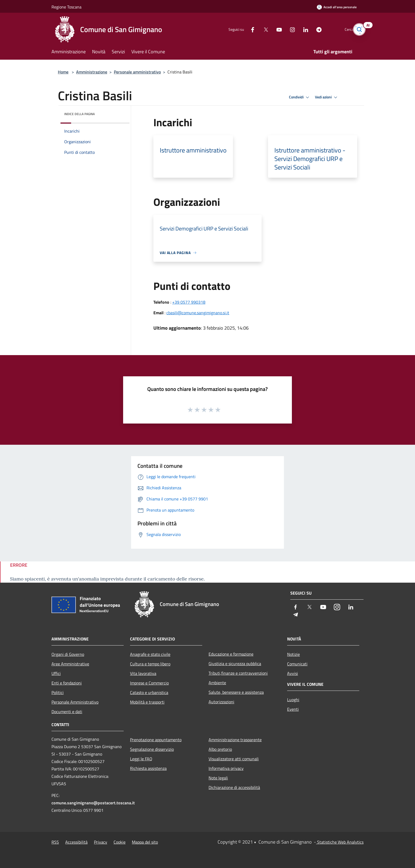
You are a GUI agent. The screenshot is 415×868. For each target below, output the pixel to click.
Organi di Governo (68, 654)
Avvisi (293, 673)
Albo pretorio (220, 749)
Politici (58, 692)
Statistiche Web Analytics (340, 842)
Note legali (218, 778)
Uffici (56, 673)
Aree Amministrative (70, 664)
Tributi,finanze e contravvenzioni (238, 673)
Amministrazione (92, 72)
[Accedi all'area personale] (337, 7)
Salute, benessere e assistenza (236, 692)
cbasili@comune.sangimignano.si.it (198, 313)
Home (63, 72)
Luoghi (293, 700)
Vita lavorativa (143, 673)
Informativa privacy (226, 768)
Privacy (101, 842)
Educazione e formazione (231, 654)
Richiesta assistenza (148, 768)
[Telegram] (310, 29)
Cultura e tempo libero (150, 664)
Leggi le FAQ (141, 759)
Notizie (293, 654)
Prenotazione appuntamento (156, 740)
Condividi (300, 97)
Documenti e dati (67, 712)
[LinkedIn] (297, 29)
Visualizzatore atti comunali (234, 759)
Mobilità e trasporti (147, 702)
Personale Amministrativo (75, 702)
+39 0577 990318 (189, 302)
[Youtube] (270, 29)
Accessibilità (76, 842)
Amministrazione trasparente (235, 740)
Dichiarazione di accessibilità (234, 787)
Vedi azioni (327, 97)
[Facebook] (244, 29)
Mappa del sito (145, 842)
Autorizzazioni (221, 702)
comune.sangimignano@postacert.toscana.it (93, 803)
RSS (55, 842)
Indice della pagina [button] (79, 114)
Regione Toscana (66, 7)
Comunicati (297, 664)
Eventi (293, 709)
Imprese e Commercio (149, 683)
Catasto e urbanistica (149, 692)
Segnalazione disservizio (152, 749)
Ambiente (217, 683)
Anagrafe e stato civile (150, 654)
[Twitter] (257, 29)
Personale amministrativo (137, 72)
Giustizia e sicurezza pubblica (235, 664)
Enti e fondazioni (67, 683)
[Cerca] (357, 29)
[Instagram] (283, 29)
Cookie (120, 842)
